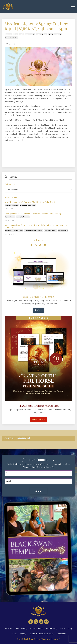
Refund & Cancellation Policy (41, 634)
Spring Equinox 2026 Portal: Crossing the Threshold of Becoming (33, 214)
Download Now (38, 419)
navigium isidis (63, 231)
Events (63, 628)
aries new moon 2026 (12, 205)
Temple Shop (51, 628)
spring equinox (41, 34)
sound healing (30, 34)
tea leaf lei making (11, 38)
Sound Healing (21, 628)
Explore (38, 310)
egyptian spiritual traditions (34, 231)
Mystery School (37, 628)
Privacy (23, 634)
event (16, 34)
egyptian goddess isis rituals (14, 231)
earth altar (9, 34)
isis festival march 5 (50, 231)
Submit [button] (38, 491)
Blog (70, 628)
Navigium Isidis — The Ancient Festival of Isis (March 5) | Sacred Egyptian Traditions (36, 226)
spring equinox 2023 (55, 34)
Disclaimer (61, 634)
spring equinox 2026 (23, 217)
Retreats (8, 628)
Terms (14, 634)
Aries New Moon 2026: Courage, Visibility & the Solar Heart (30, 202)
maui (21, 34)
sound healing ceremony (28, 205)
